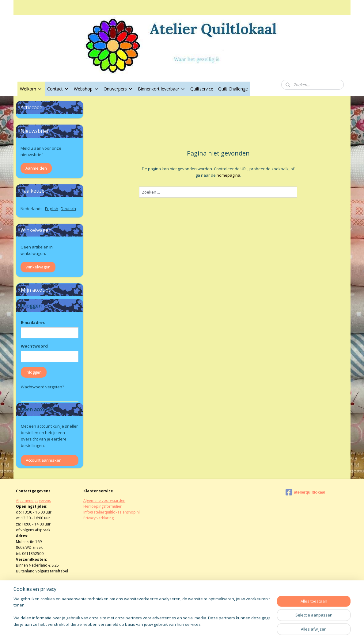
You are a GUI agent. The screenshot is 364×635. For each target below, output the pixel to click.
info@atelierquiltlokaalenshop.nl (112, 512)
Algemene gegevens (33, 500)
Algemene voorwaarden (104, 500)
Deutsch (68, 209)
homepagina (228, 175)
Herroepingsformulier (102, 506)
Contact (58, 89)
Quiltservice (202, 89)
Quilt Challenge (233, 89)
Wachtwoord (34, 346)
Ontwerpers (118, 89)
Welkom (31, 89)
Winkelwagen (38, 267)
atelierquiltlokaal (305, 492)
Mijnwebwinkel (252, 624)
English (52, 209)
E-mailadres (33, 322)
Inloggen (34, 372)
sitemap (162, 624)
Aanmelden (36, 168)
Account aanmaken (44, 460)
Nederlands (32, 209)
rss (175, 624)
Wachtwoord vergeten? (42, 387)
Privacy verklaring (99, 518)
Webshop (86, 89)
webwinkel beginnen (199, 624)
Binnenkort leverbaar (162, 89)
